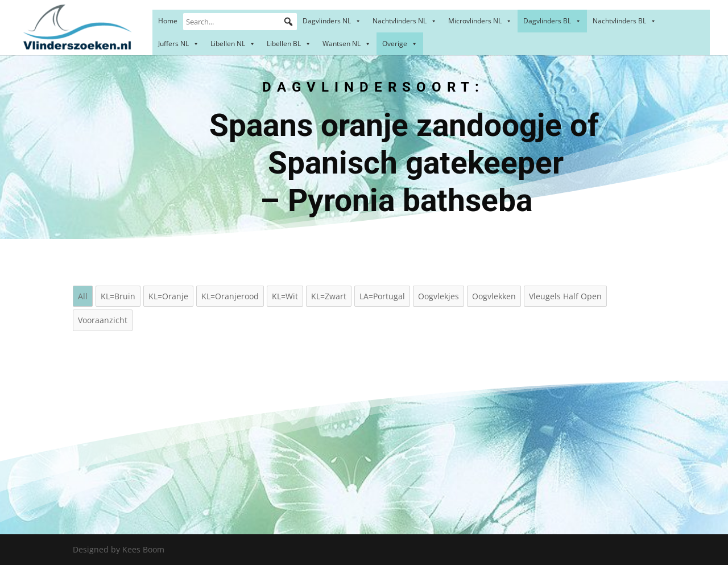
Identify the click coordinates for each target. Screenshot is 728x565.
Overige (400, 44)
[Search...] (240, 22)
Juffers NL (179, 44)
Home (168, 21)
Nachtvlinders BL (624, 21)
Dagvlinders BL (552, 21)
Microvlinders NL (480, 21)
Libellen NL (233, 44)
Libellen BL (289, 44)
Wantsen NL (347, 44)
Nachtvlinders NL (405, 21)
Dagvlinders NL (332, 21)
